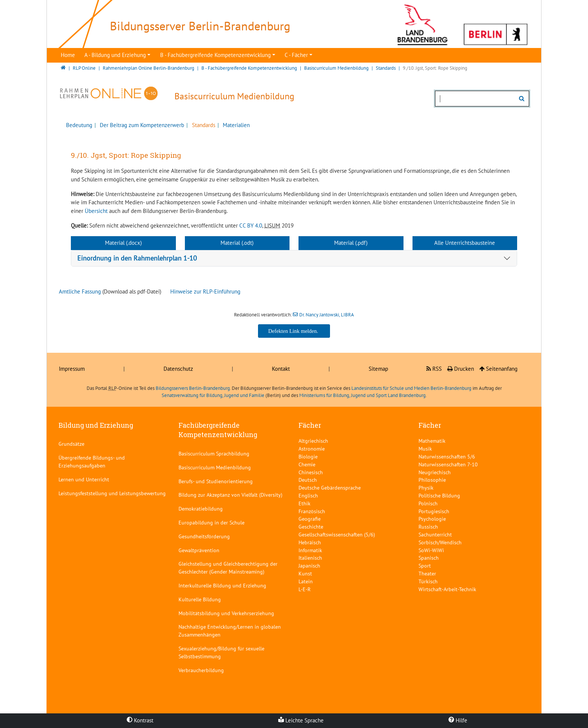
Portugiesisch (434, 511)
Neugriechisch (435, 472)
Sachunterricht (435, 534)
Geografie (310, 519)
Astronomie (312, 449)
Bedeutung (79, 125)
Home (68, 55)
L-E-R (304, 589)
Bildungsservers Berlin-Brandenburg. (193, 388)
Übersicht (96, 211)
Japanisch (309, 565)
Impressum (72, 369)
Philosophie (432, 480)
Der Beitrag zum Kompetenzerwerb (141, 125)
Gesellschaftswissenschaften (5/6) (337, 534)
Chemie (307, 464)
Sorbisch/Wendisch (440, 542)
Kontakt (281, 369)
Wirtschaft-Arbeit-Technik (447, 589)
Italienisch (310, 558)
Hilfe (458, 720)
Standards (203, 125)
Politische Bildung (439, 495)
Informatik (310, 550)
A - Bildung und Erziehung (115, 55)
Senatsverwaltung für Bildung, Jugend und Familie (213, 395)
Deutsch (308, 480)
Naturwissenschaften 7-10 (448, 464)
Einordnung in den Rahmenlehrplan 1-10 (137, 258)
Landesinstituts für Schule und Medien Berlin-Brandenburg (411, 388)
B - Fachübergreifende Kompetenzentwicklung (215, 55)
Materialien (235, 125)
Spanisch (429, 558)
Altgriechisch (313, 441)
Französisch (312, 511)
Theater (427, 573)
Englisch (308, 495)
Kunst (305, 573)
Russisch (428, 527)
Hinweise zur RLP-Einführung (205, 291)
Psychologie (432, 519)
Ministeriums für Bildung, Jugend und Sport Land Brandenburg (362, 395)
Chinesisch (311, 472)
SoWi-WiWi (431, 550)
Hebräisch (310, 542)
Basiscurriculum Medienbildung (234, 96)
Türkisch (428, 581)
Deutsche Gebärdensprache (330, 488)
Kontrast (140, 720)
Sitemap (378, 369)
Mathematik (432, 441)
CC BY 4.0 (251, 225)
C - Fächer (296, 55)
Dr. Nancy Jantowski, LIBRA (327, 315)
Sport (425, 565)
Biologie (308, 456)
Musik (425, 449)
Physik (426, 488)
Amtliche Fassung (80, 291)
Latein (306, 581)
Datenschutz (178, 369)
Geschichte (311, 527)
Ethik (304, 503)
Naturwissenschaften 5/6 (447, 456)
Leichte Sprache (301, 720)
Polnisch (428, 503)
